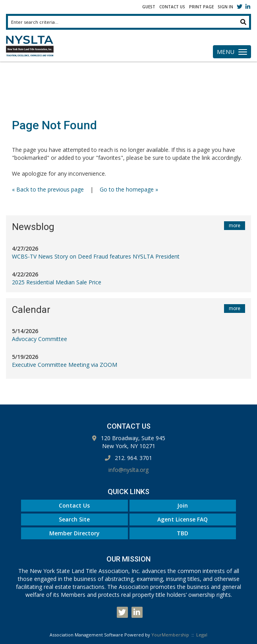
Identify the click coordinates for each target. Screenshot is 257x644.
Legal (202, 635)
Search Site (74, 519)
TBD (183, 533)
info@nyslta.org (128, 470)
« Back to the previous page (48, 189)
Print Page (201, 7)
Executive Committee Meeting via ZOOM (65, 365)
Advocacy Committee (40, 339)
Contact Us (172, 7)
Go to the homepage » (129, 189)
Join (183, 505)
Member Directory (74, 533)
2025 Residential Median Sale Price (57, 282)
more (235, 226)
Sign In (225, 7)
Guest (149, 7)
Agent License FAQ (183, 519)
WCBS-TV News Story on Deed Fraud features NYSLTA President (96, 256)
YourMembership (170, 635)
